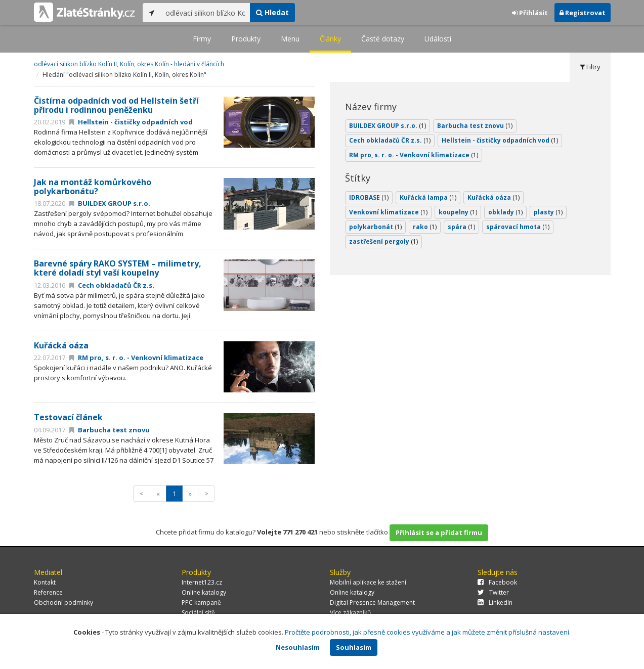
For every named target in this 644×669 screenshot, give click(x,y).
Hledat (272, 12)
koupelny (458, 212)
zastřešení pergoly (383, 241)
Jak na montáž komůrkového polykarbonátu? (93, 187)
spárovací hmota (518, 227)
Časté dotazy (383, 39)
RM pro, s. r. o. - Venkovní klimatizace (136, 358)
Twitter (493, 592)
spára (461, 227)
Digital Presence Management (372, 603)
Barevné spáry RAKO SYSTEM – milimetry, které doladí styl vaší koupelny (118, 268)
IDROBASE (369, 197)
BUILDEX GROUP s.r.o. (110, 203)
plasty (548, 212)
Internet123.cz (202, 582)
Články (330, 39)
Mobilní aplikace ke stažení (368, 582)
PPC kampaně (201, 603)
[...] (205, 13)
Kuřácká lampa (428, 197)
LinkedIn (495, 603)
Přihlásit (530, 13)
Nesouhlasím (298, 647)
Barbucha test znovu (110, 430)
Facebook (497, 582)
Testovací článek (68, 417)
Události (438, 39)
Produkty (246, 39)
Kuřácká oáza (61, 345)
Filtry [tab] (590, 67)
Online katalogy (204, 592)
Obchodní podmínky (63, 603)
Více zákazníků (350, 613)
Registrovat (583, 13)
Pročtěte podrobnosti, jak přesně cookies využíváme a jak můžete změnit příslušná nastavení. (428, 632)
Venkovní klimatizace (388, 212)
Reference (48, 592)
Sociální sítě (198, 613)
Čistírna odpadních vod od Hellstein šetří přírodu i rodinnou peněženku (116, 105)
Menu (290, 39)
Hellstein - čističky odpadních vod (131, 122)
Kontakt (45, 582)
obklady (505, 212)
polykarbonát (375, 227)
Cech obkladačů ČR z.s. (112, 285)
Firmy (202, 39)
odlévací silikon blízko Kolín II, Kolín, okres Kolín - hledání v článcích (129, 64)
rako (425, 227)
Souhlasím (354, 647)
